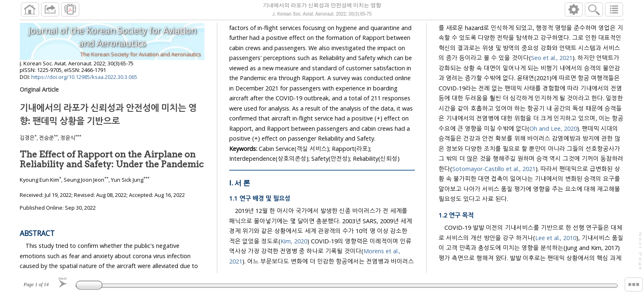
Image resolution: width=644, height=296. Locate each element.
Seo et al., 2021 (552, 71)
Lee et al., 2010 (556, 251)
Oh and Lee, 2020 (553, 142)
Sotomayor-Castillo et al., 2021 (494, 182)
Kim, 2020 (294, 254)
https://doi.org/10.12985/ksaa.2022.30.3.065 (84, 80)
